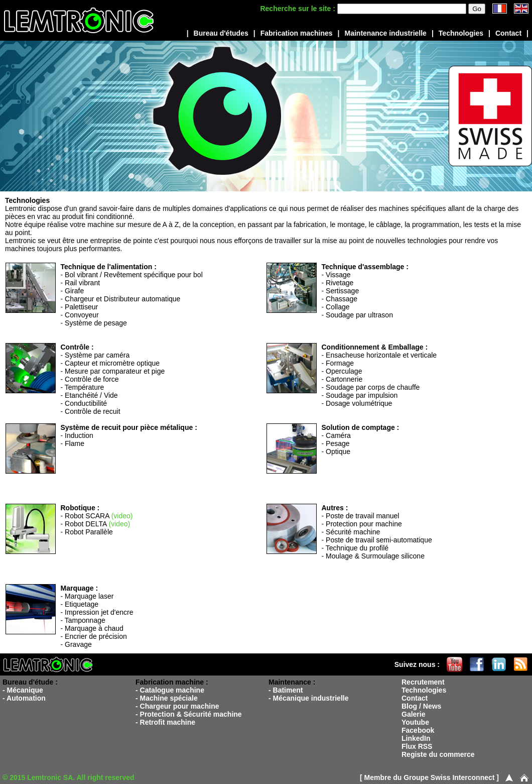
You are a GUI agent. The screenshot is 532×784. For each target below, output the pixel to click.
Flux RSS (417, 746)
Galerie (413, 714)
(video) (122, 516)
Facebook (418, 730)
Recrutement (423, 682)
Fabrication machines (297, 33)
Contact (508, 33)
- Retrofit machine (165, 722)
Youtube (415, 722)
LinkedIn (416, 738)
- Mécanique (23, 690)
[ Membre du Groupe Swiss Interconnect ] (429, 777)
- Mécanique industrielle (308, 698)
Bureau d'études (221, 33)
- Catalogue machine (170, 690)
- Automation (24, 698)
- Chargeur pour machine (177, 706)
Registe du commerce (438, 754)
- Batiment (286, 690)
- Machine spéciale (167, 698)
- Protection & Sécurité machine (189, 714)
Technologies (461, 33)
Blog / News (421, 706)
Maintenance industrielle (386, 33)
